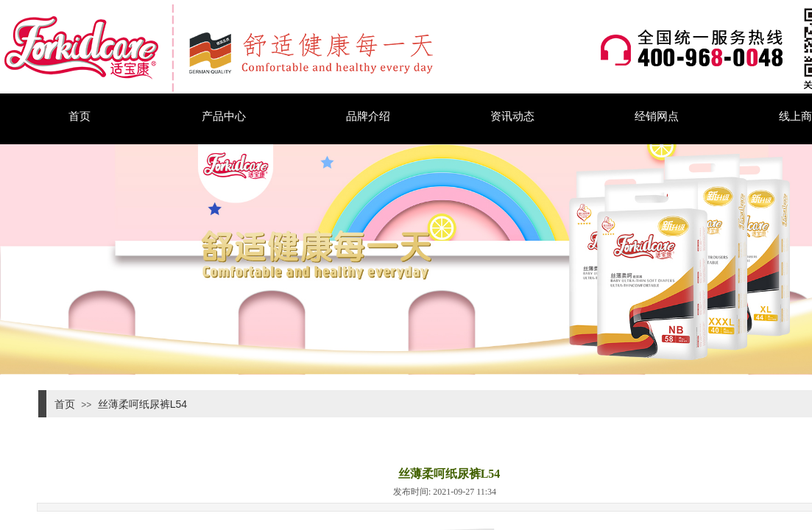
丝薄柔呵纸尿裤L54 (142, 404)
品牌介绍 (368, 116)
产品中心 (224, 116)
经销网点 (657, 116)
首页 (80, 116)
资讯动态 (512, 116)
